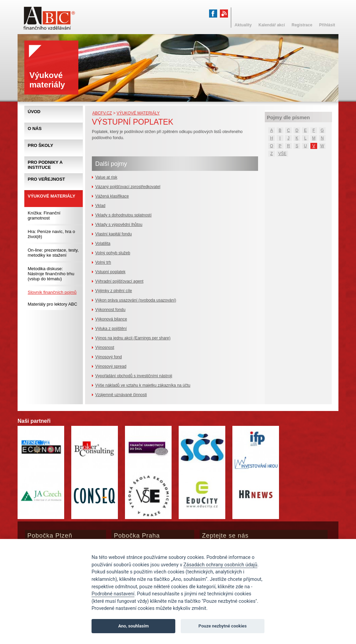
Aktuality (243, 25)
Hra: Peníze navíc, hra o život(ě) (51, 234)
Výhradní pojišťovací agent (119, 281)
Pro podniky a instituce (45, 165)
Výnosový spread (111, 366)
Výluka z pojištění (111, 329)
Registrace (302, 25)
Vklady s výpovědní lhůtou (119, 225)
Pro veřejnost (46, 179)
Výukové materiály (138, 113)
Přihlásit (327, 25)
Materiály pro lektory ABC (53, 304)
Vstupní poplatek (110, 272)
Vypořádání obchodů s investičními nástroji (134, 376)
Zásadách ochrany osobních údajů (220, 565)
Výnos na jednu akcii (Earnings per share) (133, 338)
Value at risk (106, 177)
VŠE (282, 154)
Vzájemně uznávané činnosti (121, 395)
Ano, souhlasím (134, 626)
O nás (35, 128)
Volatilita (103, 243)
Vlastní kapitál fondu (113, 234)
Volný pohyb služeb (113, 253)
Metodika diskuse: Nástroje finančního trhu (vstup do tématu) (51, 274)
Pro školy (40, 145)
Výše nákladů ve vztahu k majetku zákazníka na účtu (143, 385)
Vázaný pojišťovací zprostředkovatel (128, 187)
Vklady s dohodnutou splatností (123, 215)
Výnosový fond (109, 357)
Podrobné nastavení (113, 594)
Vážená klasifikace (112, 196)
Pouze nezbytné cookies (223, 626)
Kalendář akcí (272, 25)
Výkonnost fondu (110, 310)
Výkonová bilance (111, 319)
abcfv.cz (102, 113)
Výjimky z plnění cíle (114, 291)
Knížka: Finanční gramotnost (44, 215)
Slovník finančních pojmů (52, 292)
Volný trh (103, 262)
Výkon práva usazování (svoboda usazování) (136, 300)
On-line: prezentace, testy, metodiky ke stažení (53, 253)
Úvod (34, 112)
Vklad (100, 206)
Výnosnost (105, 347)
